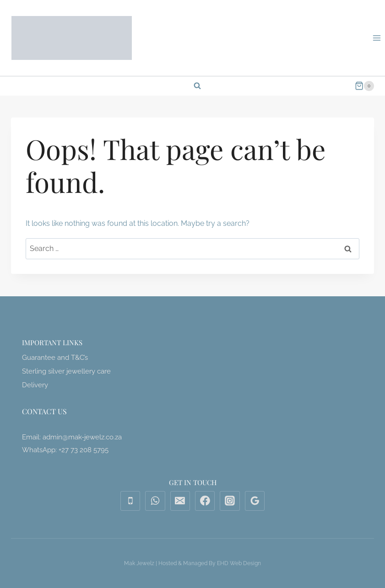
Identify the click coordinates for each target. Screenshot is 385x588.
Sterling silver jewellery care (66, 371)
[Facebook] (205, 501)
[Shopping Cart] (364, 86)
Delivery (35, 385)
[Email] (180, 501)
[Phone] (130, 501)
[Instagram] (230, 501)
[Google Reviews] (255, 501)
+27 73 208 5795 (84, 450)
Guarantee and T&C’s (55, 358)
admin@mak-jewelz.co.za (82, 437)
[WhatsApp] (155, 501)
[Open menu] (377, 38)
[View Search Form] (193, 86)
